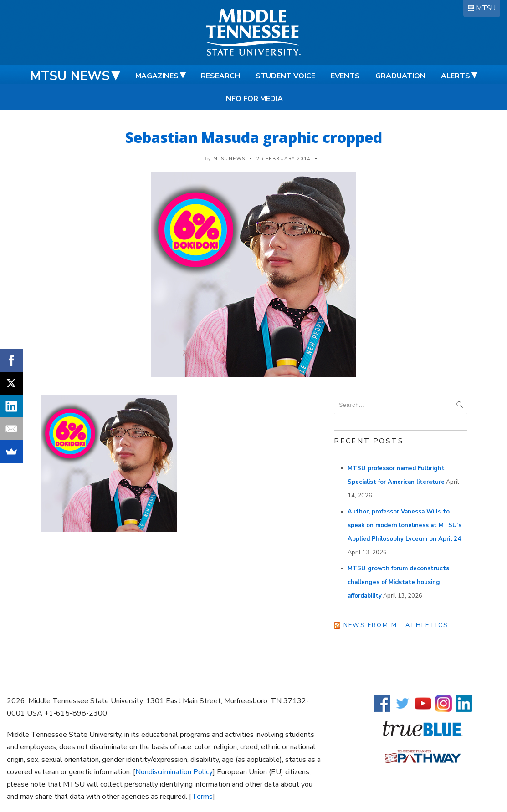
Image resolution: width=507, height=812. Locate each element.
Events (345, 76)
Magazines (157, 76)
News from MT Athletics (396, 625)
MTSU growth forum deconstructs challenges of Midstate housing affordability (398, 582)
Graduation (400, 76)
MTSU (486, 8)
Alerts (456, 76)
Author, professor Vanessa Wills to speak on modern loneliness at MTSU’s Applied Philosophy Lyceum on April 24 (405, 525)
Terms (202, 797)
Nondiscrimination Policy (174, 772)
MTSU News (70, 76)
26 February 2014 (284, 159)
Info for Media (253, 99)
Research (220, 76)
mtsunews (229, 159)
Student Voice (285, 76)
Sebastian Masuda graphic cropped (254, 137)
